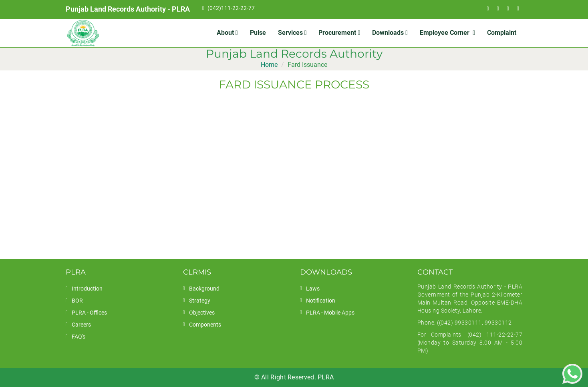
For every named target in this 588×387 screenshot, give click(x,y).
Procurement (339, 33)
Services (292, 33)
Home (269, 65)
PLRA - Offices (89, 313)
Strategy (200, 301)
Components (205, 325)
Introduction (87, 289)
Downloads (390, 33)
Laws (313, 289)
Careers (81, 325)
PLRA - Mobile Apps (330, 313)
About (227, 33)
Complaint (502, 33)
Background (204, 289)
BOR (77, 301)
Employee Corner (447, 33)
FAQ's (79, 337)
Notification (321, 301)
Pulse (258, 33)
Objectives (202, 313)
